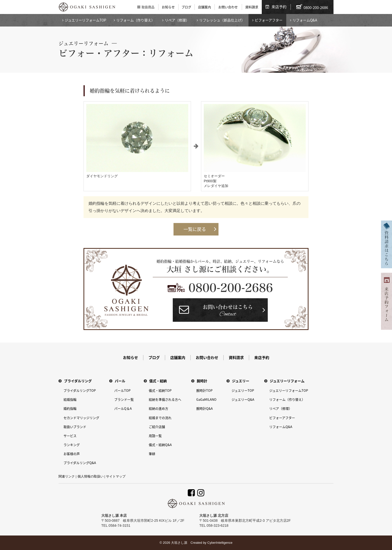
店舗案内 (204, 7)
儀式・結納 (158, 381)
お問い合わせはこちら (228, 311)
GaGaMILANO (206, 399)
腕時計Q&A (204, 408)
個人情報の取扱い (90, 476)
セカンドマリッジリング (81, 418)
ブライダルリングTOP (80, 390)
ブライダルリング (78, 381)
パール (120, 381)
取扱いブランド (75, 427)
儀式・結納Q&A (160, 445)
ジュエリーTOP (243, 390)
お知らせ (168, 7)
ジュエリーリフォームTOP (85, 20)
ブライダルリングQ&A (80, 463)
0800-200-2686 (231, 288)
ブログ (186, 7)
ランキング (72, 445)
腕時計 (202, 381)
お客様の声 (72, 454)
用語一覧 (155, 436)
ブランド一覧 (124, 399)
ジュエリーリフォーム (287, 381)
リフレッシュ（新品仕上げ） (222, 20)
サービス (70, 436)
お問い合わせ (228, 7)
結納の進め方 (158, 408)
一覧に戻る (195, 229)
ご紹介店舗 (157, 427)
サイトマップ (116, 476)
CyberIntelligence (220, 543)
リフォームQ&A (305, 20)
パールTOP (122, 390)
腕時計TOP (204, 390)
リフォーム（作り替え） (135, 20)
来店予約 (279, 7)
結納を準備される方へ (165, 399)
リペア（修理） (177, 20)
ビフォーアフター (269, 20)
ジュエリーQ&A (243, 399)
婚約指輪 (70, 408)
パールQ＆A (123, 408)
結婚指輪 (70, 399)
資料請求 (252, 7)
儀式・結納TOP (160, 390)
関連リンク (67, 476)
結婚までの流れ (160, 418)
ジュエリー (241, 381)
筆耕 (152, 454)
